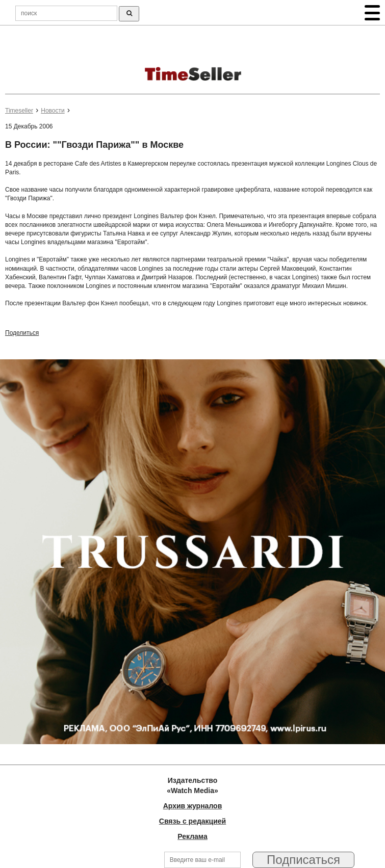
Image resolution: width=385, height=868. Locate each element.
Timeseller (19, 111)
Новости (53, 111)
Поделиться (22, 333)
